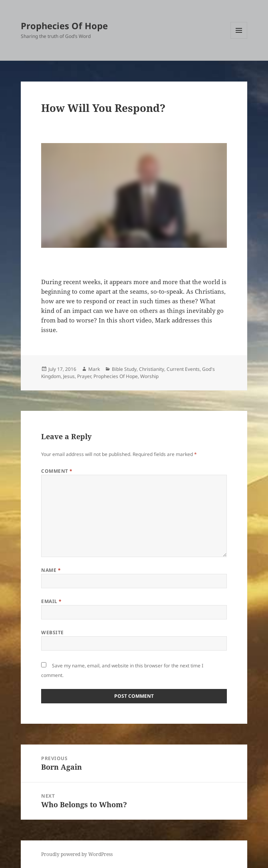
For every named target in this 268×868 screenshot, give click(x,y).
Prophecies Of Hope (64, 26)
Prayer (84, 376)
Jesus (69, 376)
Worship (149, 376)
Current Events (183, 369)
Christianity (152, 369)
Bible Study (124, 369)
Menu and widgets (239, 39)
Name (51, 570)
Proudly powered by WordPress (77, 854)
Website (52, 632)
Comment (57, 471)
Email (51, 601)
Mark (94, 369)
